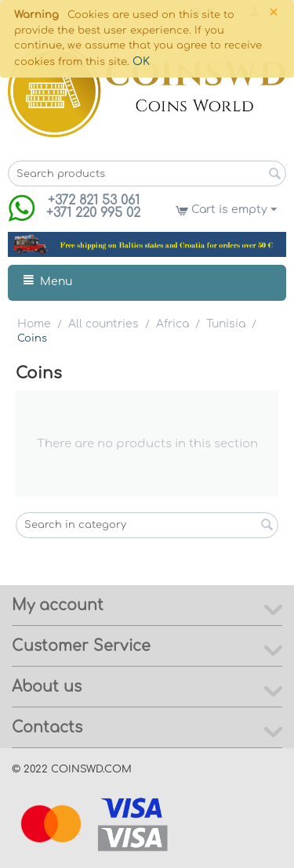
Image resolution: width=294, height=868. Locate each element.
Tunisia (226, 324)
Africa (172, 324)
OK (141, 61)
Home (34, 324)
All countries (103, 324)
